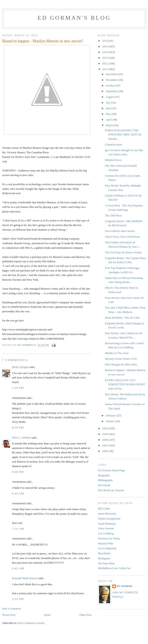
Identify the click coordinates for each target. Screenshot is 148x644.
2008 (105, 440)
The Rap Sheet (106, 563)
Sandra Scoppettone (109, 519)
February (111, 415)
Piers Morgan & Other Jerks (121, 364)
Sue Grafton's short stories (120, 231)
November (112, 80)
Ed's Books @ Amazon (111, 490)
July (108, 103)
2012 (105, 63)
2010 (105, 428)
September (112, 91)
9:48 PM (18, 472)
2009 (105, 434)
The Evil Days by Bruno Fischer (123, 252)
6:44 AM (18, 493)
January (111, 421)
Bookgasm (104, 558)
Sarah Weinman (107, 524)
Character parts (114, 144)
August (110, 97)
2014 (105, 52)
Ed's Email (104, 485)
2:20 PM (18, 388)
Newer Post (9, 615)
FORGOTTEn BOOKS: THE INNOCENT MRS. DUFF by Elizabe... (123, 135)
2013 (105, 58)
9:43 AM (18, 568)
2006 (105, 451)
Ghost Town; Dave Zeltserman (122, 237)
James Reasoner (107, 514)
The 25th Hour (113, 215)
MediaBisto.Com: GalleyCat (114, 568)
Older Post (85, 615)
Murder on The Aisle (117, 353)
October (111, 85)
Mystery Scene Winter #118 (121, 359)
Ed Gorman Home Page (111, 470)
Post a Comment (12, 609)
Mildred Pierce (113, 160)
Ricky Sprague (20, 367)
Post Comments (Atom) (31, 623)
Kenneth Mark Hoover (25, 578)
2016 (105, 41)
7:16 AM (18, 529)
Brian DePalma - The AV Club (122, 318)
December (112, 74)
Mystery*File (106, 543)
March (110, 125)
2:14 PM (18, 599)
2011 (105, 69)
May (109, 114)
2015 (105, 46)
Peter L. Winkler (21, 438)
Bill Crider (104, 508)
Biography (104, 475)
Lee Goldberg (106, 533)
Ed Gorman (124, 586)
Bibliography (105, 480)
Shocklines (104, 553)
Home (47, 615)
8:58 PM (18, 427)
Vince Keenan (106, 528)
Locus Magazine (107, 548)
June (109, 108)
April (109, 120)
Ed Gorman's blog (74, 18)
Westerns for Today (109, 538)
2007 (105, 445)
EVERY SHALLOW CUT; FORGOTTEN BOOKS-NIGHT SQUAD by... (125, 384)
